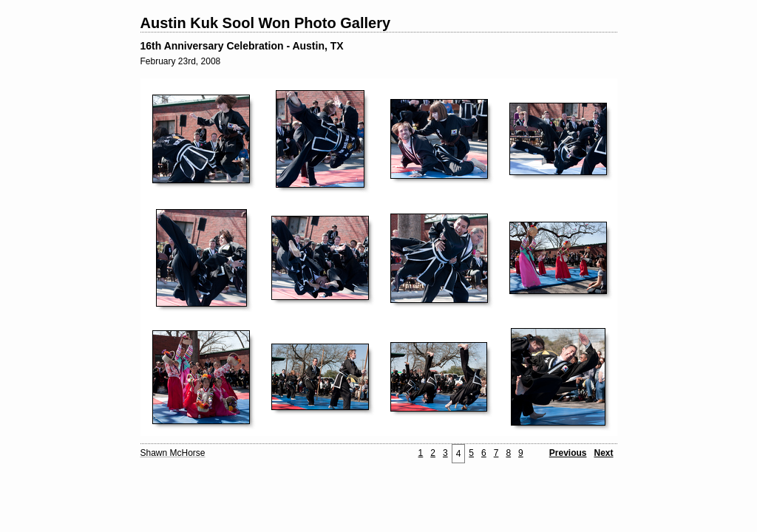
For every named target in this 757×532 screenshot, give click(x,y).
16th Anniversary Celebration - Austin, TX (242, 46)
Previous (568, 453)
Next (603, 453)
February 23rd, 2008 (181, 61)
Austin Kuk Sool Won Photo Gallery (266, 23)
